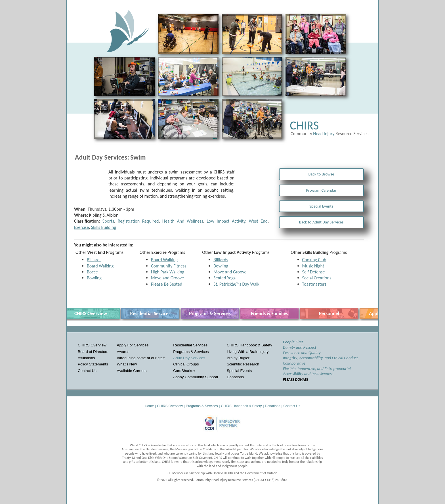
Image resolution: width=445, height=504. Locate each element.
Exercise (81, 227)
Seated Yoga (224, 278)
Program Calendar (321, 190)
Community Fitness (169, 266)
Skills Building (104, 227)
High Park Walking (168, 272)
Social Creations (317, 278)
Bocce (92, 272)
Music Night (313, 266)
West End (258, 221)
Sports (108, 221)
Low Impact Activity (226, 221)
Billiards (94, 260)
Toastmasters (314, 284)
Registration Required (138, 221)
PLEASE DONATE (296, 379)
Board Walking (100, 266)
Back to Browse (321, 174)
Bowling (94, 278)
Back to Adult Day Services (321, 222)
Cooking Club (314, 260)
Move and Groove (167, 278)
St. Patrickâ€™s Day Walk (236, 284)
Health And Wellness (183, 221)
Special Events (321, 206)
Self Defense (314, 272)
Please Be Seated (167, 284)
